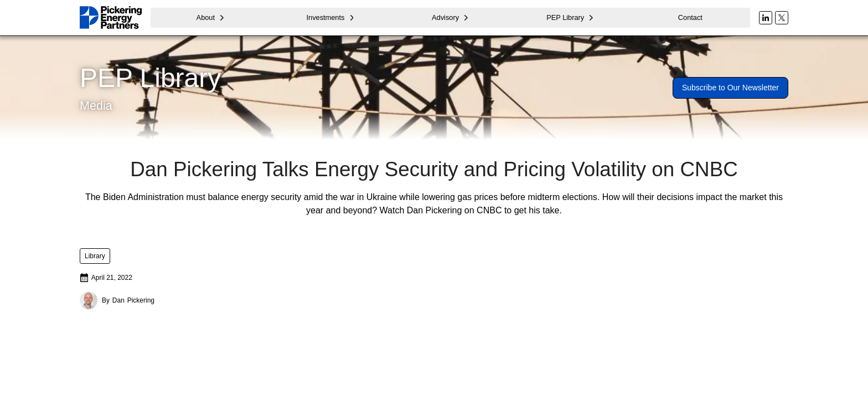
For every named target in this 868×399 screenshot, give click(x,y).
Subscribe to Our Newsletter (730, 88)
